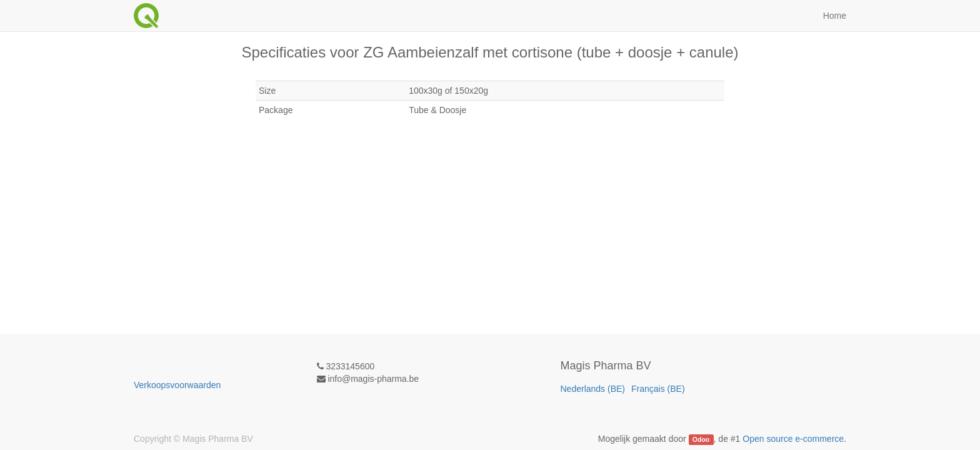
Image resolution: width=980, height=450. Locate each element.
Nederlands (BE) (593, 389)
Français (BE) (658, 389)
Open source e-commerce (793, 439)
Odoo (701, 439)
